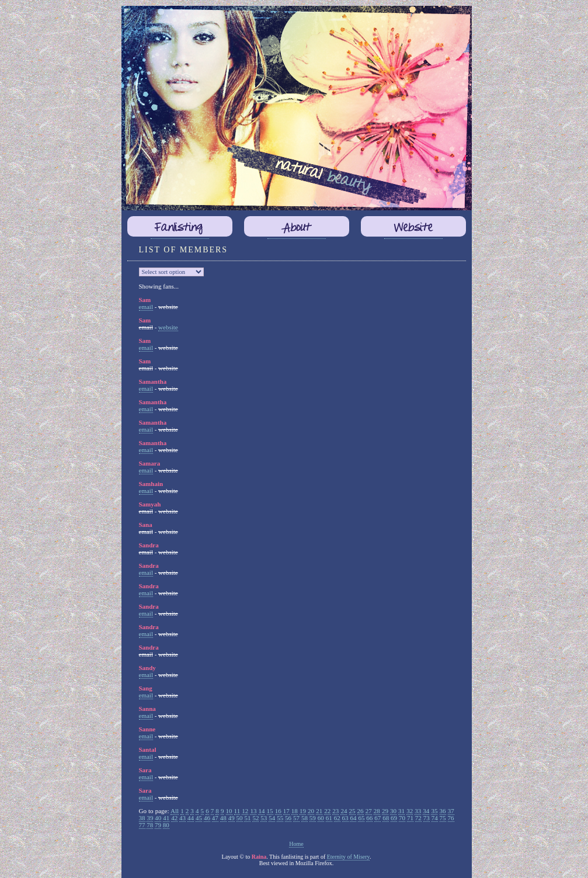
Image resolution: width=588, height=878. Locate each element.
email (146, 307)
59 (313, 818)
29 (385, 811)
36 (443, 811)
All (175, 811)
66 (369, 818)
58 (305, 818)
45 (199, 818)
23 (335, 811)
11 (237, 811)
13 (253, 811)
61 (329, 818)
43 (182, 818)
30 (393, 811)
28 (377, 811)
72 (418, 818)
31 (401, 811)
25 (352, 811)
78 (150, 825)
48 (223, 818)
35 (434, 811)
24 (344, 811)
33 (418, 811)
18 (295, 811)
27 (369, 811)
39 (150, 818)
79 (158, 825)
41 (166, 818)
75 (443, 818)
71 (410, 818)
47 (215, 818)
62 (337, 818)
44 (191, 818)
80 (166, 825)
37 (451, 811)
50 (240, 818)
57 (296, 818)
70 (402, 818)
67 (377, 818)
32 (410, 811)
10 (229, 811)
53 (264, 818)
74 (435, 818)
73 (427, 818)
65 (361, 818)
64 (353, 818)
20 (311, 811)
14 (261, 811)
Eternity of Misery (348, 857)
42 (174, 818)
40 (158, 818)
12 (245, 811)
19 (303, 811)
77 (142, 825)
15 (270, 811)
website (168, 327)
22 (327, 811)
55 (280, 818)
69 (394, 818)
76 (451, 818)
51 (247, 818)
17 (286, 811)
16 (278, 811)
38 (142, 818)
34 (426, 811)
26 (361, 811)
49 (232, 818)
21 (319, 811)
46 (207, 818)
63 (345, 818)
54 (272, 818)
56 (288, 818)
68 (386, 818)
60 (321, 818)
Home (296, 844)
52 (255, 818)
